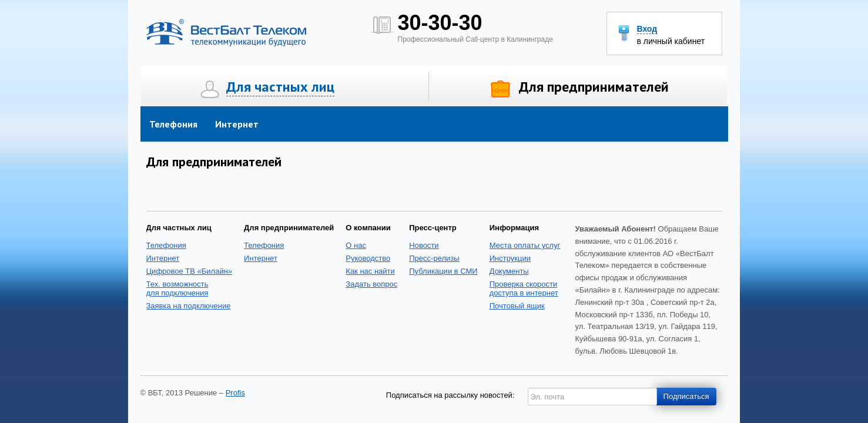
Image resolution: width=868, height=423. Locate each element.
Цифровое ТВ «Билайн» (190, 271)
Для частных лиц (280, 87)
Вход (647, 29)
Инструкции (510, 258)
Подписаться (686, 396)
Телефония (173, 124)
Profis (235, 393)
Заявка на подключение (189, 306)
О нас (356, 245)
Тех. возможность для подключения (177, 288)
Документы (509, 271)
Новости (424, 245)
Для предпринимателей (594, 87)
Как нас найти (370, 271)
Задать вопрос (371, 284)
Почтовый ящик (517, 306)
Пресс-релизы (434, 258)
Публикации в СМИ (443, 271)
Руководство (368, 258)
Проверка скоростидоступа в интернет (524, 288)
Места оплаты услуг (525, 245)
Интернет (237, 124)
